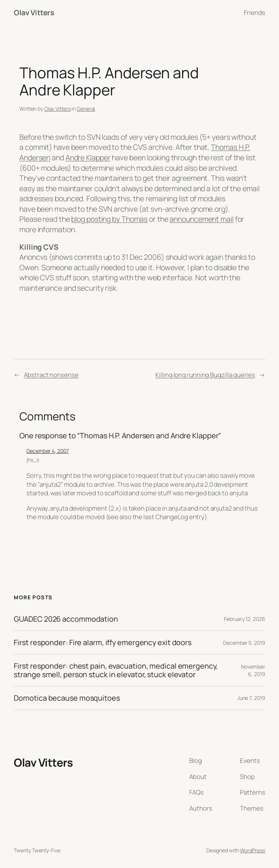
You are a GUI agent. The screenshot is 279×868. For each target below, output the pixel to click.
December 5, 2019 (244, 643)
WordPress (252, 850)
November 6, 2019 (253, 670)
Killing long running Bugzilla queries (205, 375)
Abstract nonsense (51, 375)
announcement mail (201, 219)
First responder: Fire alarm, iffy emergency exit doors (103, 643)
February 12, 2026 (244, 619)
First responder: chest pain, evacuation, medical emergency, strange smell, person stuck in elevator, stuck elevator (116, 670)
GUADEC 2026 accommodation (66, 619)
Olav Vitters (34, 12)
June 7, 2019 (251, 698)
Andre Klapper (88, 157)
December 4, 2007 (47, 451)
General (86, 109)
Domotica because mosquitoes (67, 698)
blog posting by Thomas (109, 219)
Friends (254, 12)
